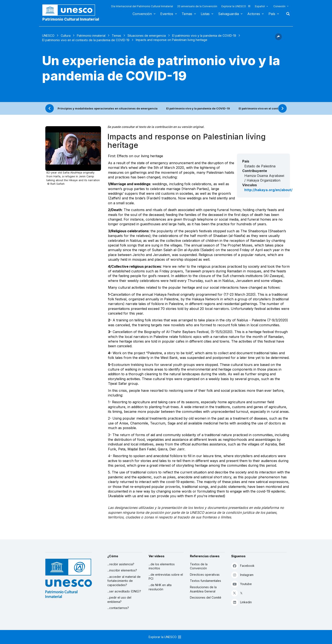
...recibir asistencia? (121, 564)
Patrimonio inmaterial (91, 36)
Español (260, 6)
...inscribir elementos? (122, 570)
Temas (187, 14)
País (272, 14)
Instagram (242, 575)
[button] (278, 39)
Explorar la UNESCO (236, 6)
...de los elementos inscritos (162, 566)
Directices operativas (205, 575)
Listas (205, 14)
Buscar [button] (287, 14)
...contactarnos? (118, 608)
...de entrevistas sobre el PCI (166, 577)
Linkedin (241, 602)
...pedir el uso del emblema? (119, 600)
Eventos (167, 14)
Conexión (279, 6)
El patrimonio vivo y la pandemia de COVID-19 (204, 36)
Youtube (241, 584)
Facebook (243, 566)
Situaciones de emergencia (147, 36)
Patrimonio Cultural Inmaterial (71, 19)
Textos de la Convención (199, 566)
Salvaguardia (228, 14)
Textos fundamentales (205, 581)
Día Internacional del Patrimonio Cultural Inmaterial (142, 6)
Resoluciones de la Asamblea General (203, 589)
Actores (254, 14)
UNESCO (48, 36)
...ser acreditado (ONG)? (124, 591)
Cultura (66, 36)
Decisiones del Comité (206, 597)
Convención (142, 14)
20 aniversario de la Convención (197, 6)
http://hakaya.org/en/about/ (268, 190)
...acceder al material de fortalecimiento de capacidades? (124, 581)
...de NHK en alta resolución (160, 587)
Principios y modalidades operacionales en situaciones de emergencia (108, 108)
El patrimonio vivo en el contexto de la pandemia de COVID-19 (86, 40)
